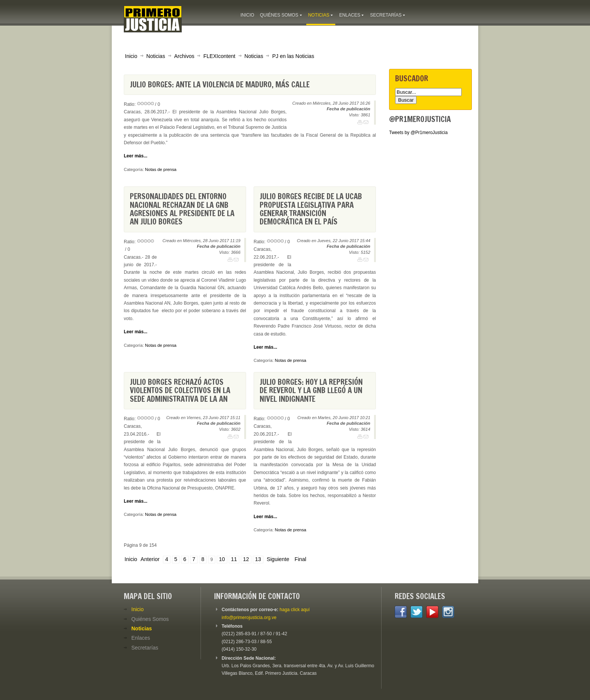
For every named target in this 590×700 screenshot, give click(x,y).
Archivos (184, 56)
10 (222, 559)
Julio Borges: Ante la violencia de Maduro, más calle (220, 85)
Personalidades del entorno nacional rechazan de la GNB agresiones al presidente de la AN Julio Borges (182, 209)
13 (258, 559)
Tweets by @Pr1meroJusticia (418, 133)
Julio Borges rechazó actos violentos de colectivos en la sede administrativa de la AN (180, 390)
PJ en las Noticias (293, 56)
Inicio (131, 56)
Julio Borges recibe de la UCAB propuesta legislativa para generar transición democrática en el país (311, 209)
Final (300, 559)
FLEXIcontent (219, 56)
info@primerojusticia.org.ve (249, 618)
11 (234, 559)
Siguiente (278, 559)
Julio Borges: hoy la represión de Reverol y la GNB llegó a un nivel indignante (311, 390)
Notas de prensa (161, 169)
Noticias (156, 56)
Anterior (150, 559)
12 (246, 559)
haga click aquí (295, 610)
